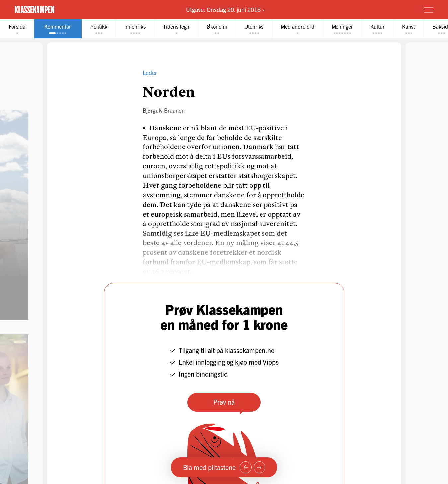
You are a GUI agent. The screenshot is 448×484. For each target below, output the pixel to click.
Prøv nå (224, 402)
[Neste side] (260, 467)
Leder (150, 73)
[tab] (17, 29)
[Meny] (429, 10)
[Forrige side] (246, 467)
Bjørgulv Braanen (164, 110)
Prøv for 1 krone (389, 9)
